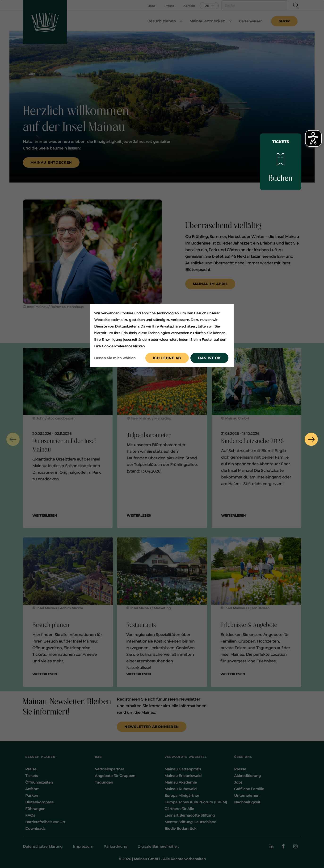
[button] (13, 439)
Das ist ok (209, 358)
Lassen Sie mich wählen (115, 358)
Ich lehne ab (167, 358)
